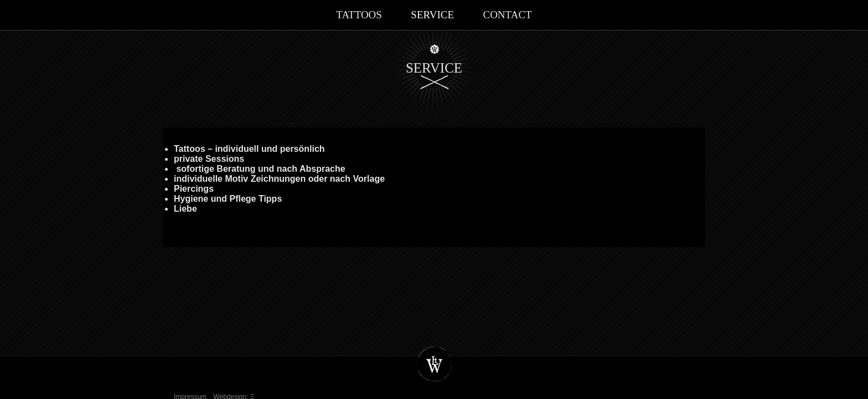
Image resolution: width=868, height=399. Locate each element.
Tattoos (359, 15)
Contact (507, 15)
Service (432, 15)
